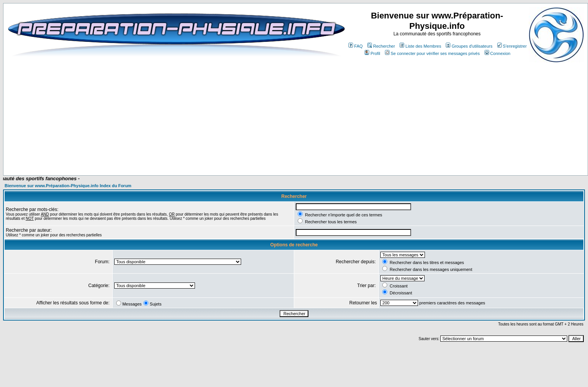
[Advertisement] (166, 153)
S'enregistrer (512, 46)
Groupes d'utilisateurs (469, 46)
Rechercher (381, 46)
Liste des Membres (420, 46)
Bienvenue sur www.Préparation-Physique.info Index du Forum (68, 186)
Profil (372, 53)
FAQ (356, 46)
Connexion (498, 53)
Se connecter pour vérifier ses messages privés (432, 53)
